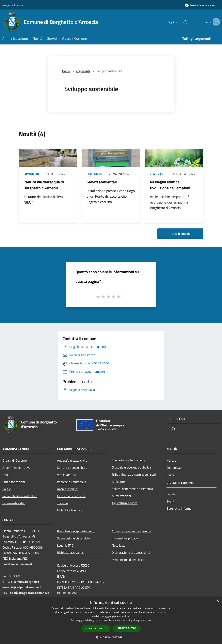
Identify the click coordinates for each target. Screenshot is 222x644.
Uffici (6, 475)
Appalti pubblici (67, 489)
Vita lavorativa (67, 475)
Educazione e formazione (128, 460)
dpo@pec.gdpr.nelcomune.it (29, 593)
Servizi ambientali (102, 182)
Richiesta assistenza (71, 553)
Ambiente (118, 482)
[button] (111, 637)
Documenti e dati (14, 503)
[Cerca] (215, 22)
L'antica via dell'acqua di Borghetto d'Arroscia (44, 185)
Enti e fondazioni (14, 482)
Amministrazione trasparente (132, 531)
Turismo (62, 503)
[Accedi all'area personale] (200, 5)
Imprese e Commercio (71, 482)
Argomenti (83, 71)
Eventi (171, 501)
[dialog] (111, 620)
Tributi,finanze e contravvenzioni (134, 474)
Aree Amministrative (16, 468)
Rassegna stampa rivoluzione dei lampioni (170, 185)
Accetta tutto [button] (96, 628)
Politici (7, 489)
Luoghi (171, 494)
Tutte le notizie (180, 234)
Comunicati (31, 174)
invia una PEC (18, 558)
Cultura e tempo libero (72, 468)
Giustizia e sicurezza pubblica (131, 467)
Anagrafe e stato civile (72, 460)
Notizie (171, 460)
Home (66, 71)
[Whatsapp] (180, 22)
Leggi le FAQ (65, 545)
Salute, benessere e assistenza (132, 489)
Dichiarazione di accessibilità (131, 553)
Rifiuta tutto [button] (127, 628)
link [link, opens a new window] (149, 620)
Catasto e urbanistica (71, 496)
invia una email (22, 564)
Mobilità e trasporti (70, 510)
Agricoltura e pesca (125, 503)
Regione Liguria (13, 5)
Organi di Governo (15, 460)
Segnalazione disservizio (73, 538)
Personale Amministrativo (20, 496)
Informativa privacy (125, 538)
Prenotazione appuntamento (76, 531)
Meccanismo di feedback (128, 560)
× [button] (218, 601)
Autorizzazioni (121, 496)
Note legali (119, 545)
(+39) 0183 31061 (27, 542)
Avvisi (171, 475)
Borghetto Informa (179, 508)
